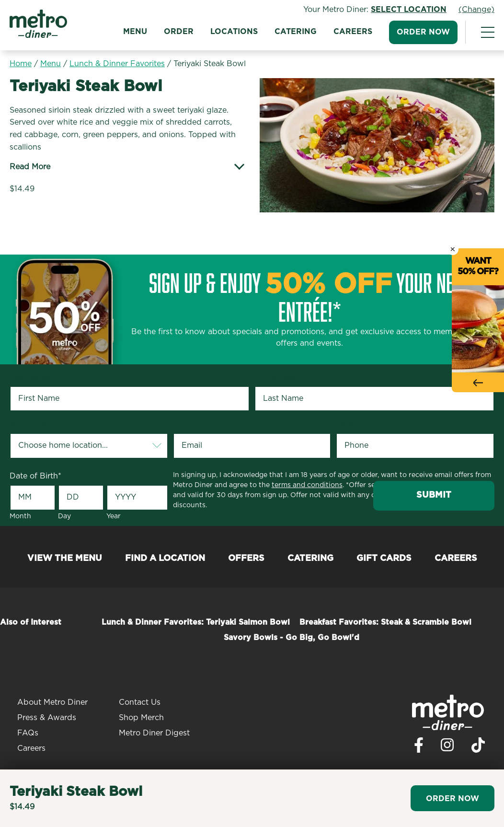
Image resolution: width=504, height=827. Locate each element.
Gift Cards (384, 559)
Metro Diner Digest (154, 733)
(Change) (476, 10)
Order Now (423, 32)
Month (20, 516)
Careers (353, 32)
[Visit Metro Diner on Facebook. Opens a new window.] (419, 748)
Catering (296, 32)
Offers (246, 559)
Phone (349, 425)
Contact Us (140, 702)
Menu (135, 32)
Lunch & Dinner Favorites (117, 64)
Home (21, 64)
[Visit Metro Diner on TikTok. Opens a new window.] (478, 748)
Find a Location (165, 559)
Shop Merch (141, 718)
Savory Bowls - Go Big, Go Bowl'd (292, 638)
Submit (434, 495)
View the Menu (65, 559)
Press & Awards (47, 718)
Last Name (276, 378)
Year (114, 516)
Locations (234, 32)
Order (179, 32)
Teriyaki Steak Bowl (210, 64)
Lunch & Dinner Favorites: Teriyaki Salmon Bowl (196, 622)
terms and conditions (307, 485)
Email (185, 425)
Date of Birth (35, 476)
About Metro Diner (52, 702)
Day (64, 516)
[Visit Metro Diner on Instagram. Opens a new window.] (447, 747)
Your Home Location (49, 425)
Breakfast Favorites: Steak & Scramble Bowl (385, 622)
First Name (32, 378)
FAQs (28, 733)
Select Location (409, 10)
